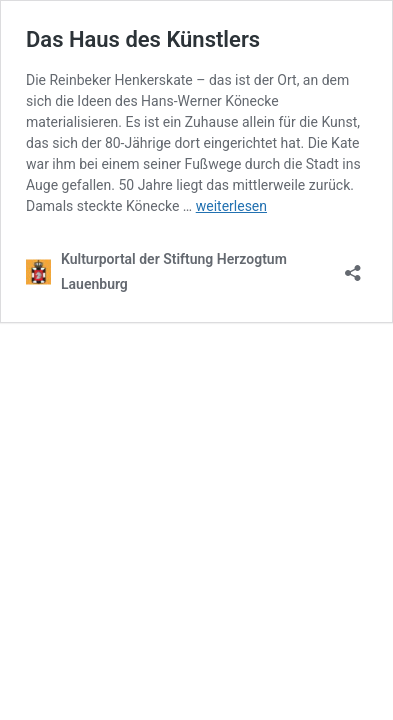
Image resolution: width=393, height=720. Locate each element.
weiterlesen (231, 206)
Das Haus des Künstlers (143, 39)
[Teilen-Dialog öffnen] (353, 266)
